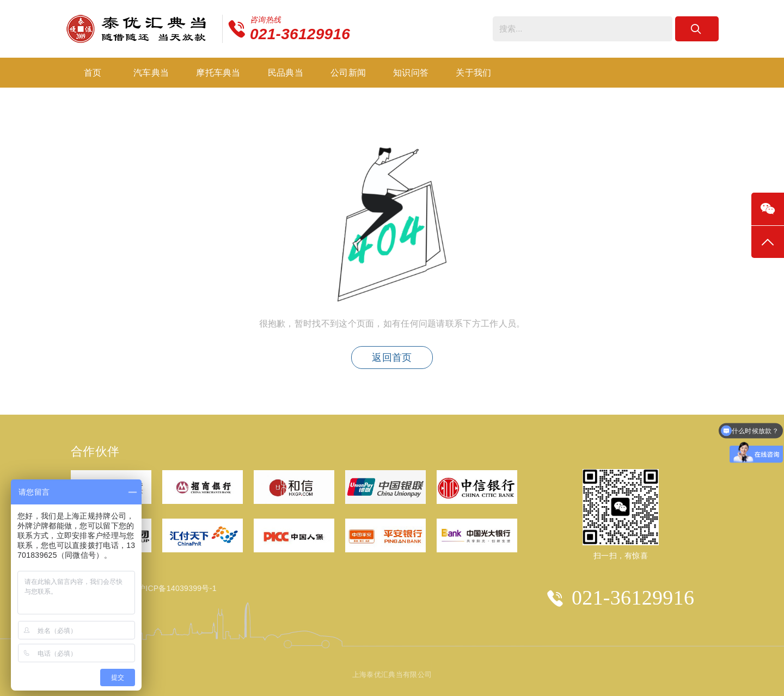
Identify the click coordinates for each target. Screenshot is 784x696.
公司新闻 (348, 73)
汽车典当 (151, 73)
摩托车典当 (218, 73)
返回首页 (392, 358)
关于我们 (473, 73)
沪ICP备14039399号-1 (177, 588)
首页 (93, 73)
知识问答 (411, 73)
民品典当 (286, 73)
